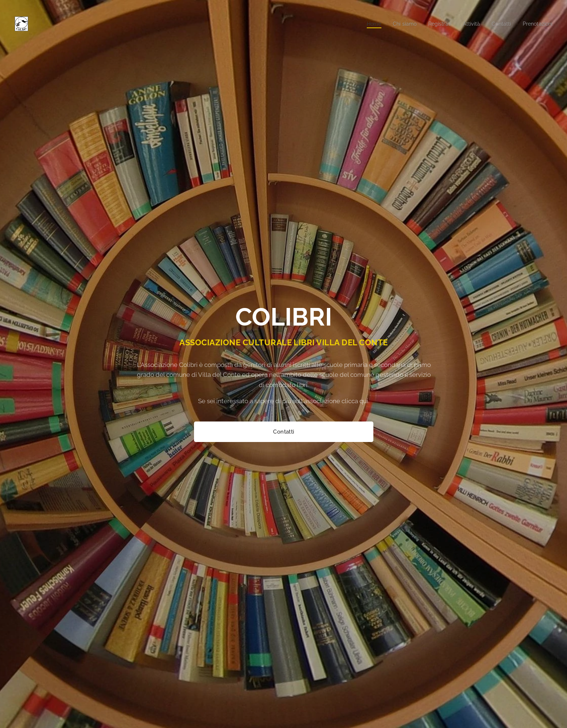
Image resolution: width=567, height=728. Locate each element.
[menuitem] (365, 24)
